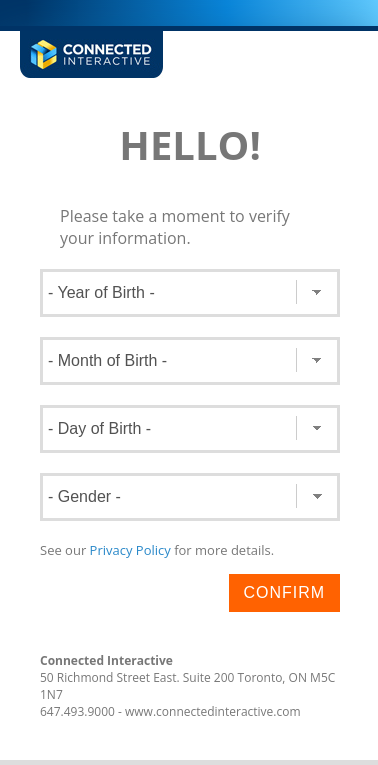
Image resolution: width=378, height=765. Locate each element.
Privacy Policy (130, 550)
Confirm (285, 592)
